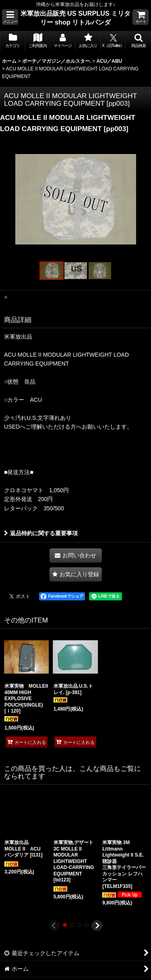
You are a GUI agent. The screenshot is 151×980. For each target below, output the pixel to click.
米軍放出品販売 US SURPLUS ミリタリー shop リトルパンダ (76, 18)
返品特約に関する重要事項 (41, 533)
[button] (10, 17)
